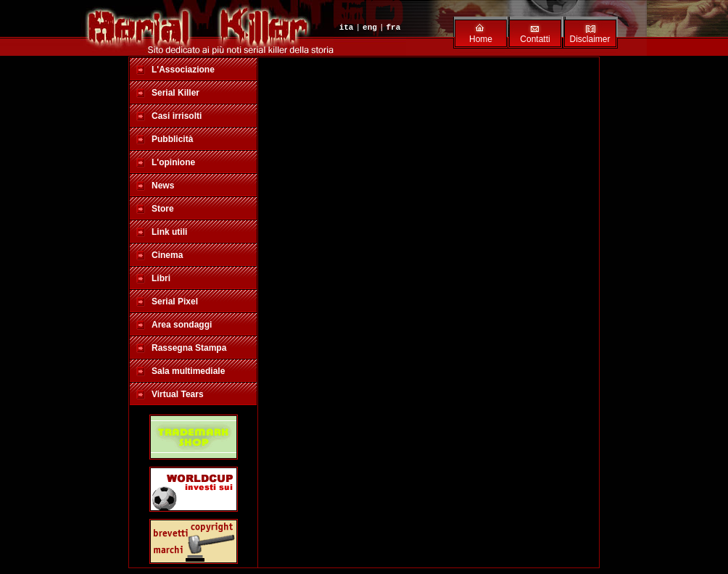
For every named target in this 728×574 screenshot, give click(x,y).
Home (481, 39)
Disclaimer (590, 39)
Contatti (535, 39)
